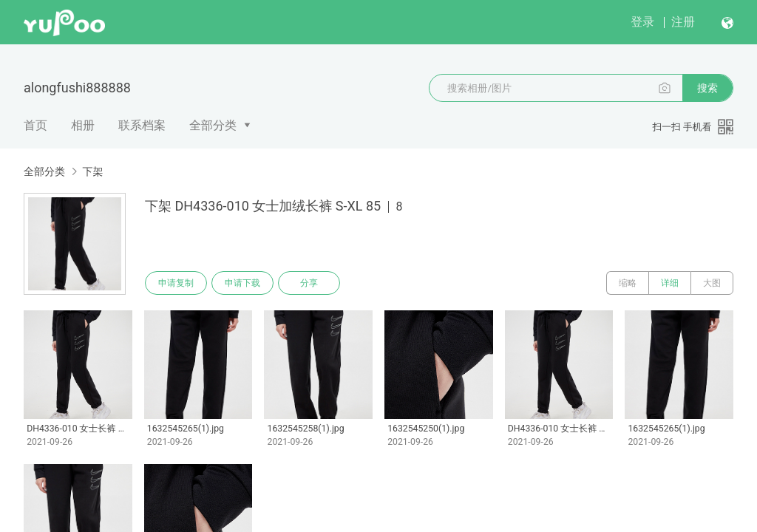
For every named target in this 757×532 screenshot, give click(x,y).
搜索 (707, 88)
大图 (712, 283)
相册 (83, 125)
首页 (35, 125)
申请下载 (242, 283)
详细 (670, 283)
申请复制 (176, 283)
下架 (92, 171)
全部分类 (213, 125)
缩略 (628, 283)
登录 (642, 22)
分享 (309, 283)
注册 (683, 22)
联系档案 (142, 125)
